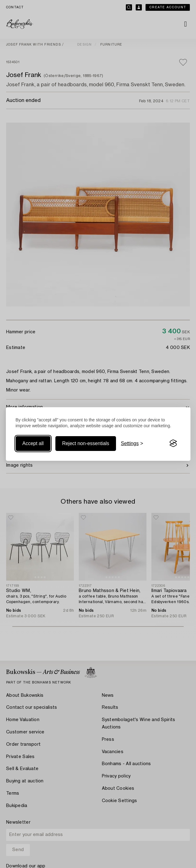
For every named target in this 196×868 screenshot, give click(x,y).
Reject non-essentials (86, 443)
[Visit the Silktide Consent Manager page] (173, 444)
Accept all (33, 443)
